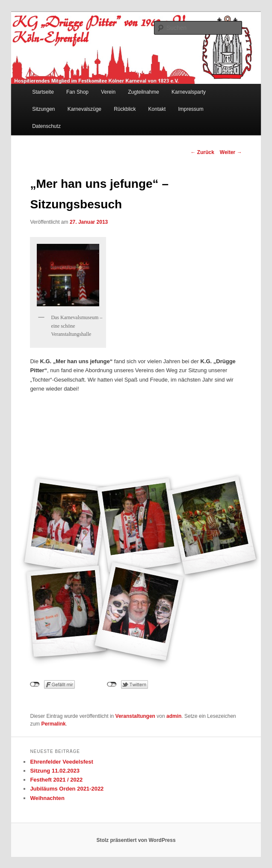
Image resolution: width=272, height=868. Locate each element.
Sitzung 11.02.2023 (55, 771)
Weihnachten (47, 798)
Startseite (43, 92)
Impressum (191, 109)
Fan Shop (77, 92)
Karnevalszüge (84, 109)
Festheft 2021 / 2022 (56, 780)
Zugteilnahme (143, 92)
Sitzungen (43, 109)
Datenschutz (46, 126)
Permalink (53, 724)
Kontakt (157, 109)
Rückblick (125, 109)
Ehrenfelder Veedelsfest (61, 762)
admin (174, 716)
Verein (108, 92)
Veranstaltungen (135, 716)
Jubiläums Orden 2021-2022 (67, 789)
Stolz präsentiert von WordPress (136, 840)
